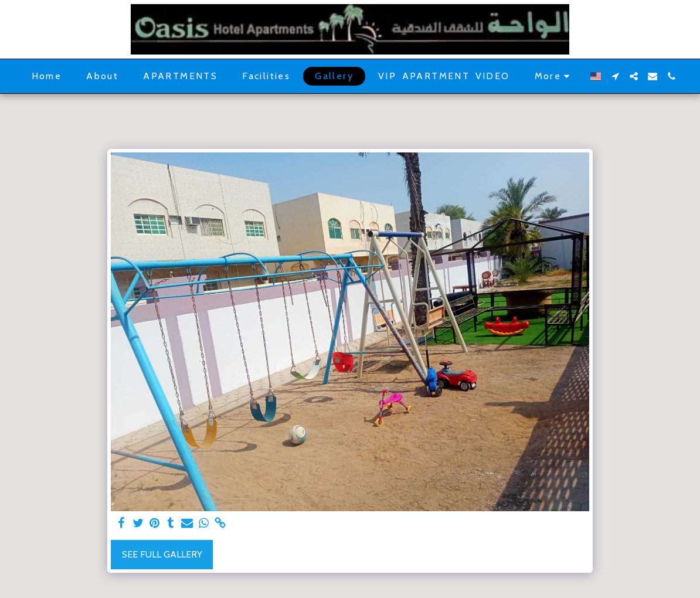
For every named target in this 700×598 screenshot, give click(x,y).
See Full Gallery (162, 554)
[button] (615, 76)
